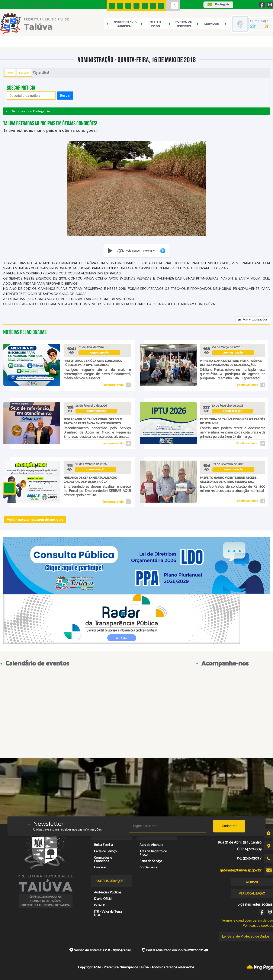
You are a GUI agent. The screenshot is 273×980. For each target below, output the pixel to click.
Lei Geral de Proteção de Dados (246, 936)
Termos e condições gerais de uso (247, 920)
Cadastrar (229, 826)
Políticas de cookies (258, 926)
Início (10, 73)
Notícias (24, 73)
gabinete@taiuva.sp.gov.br (241, 870)
